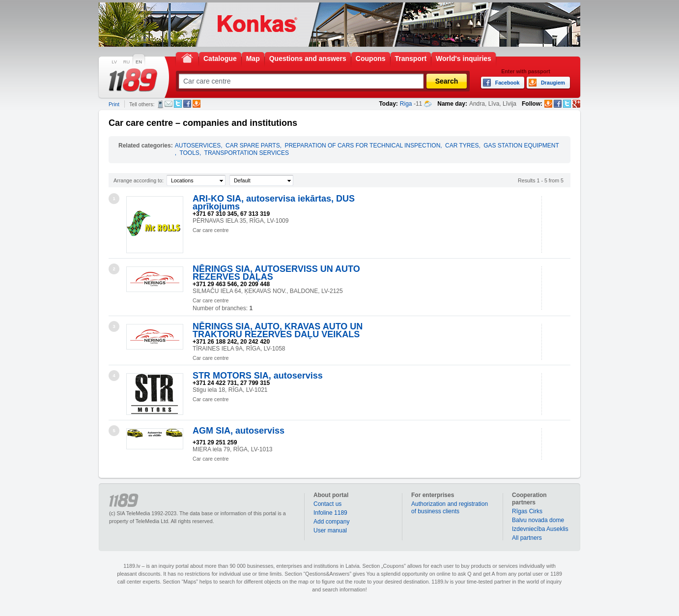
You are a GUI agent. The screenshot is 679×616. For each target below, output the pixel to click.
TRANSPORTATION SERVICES (247, 153)
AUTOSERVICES (198, 146)
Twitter (178, 104)
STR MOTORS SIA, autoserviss (258, 376)
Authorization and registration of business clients (450, 508)
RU (127, 62)
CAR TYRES (462, 146)
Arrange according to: (139, 180)
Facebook (187, 104)
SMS (160, 104)
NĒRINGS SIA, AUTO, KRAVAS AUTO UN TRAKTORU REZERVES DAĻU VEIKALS (278, 330)
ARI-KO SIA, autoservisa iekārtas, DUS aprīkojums (274, 203)
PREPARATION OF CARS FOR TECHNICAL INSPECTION (362, 146)
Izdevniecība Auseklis (540, 529)
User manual (330, 530)
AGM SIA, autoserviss (239, 431)
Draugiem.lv (197, 104)
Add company (331, 522)
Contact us (327, 504)
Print (114, 104)
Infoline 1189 (330, 513)
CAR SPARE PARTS (253, 146)
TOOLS (189, 153)
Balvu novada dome (538, 520)
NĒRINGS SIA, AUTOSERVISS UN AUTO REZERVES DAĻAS (276, 273)
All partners (527, 538)
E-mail (169, 104)
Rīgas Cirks (527, 511)
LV (114, 62)
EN (139, 62)
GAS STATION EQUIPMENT (521, 146)
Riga (406, 104)
